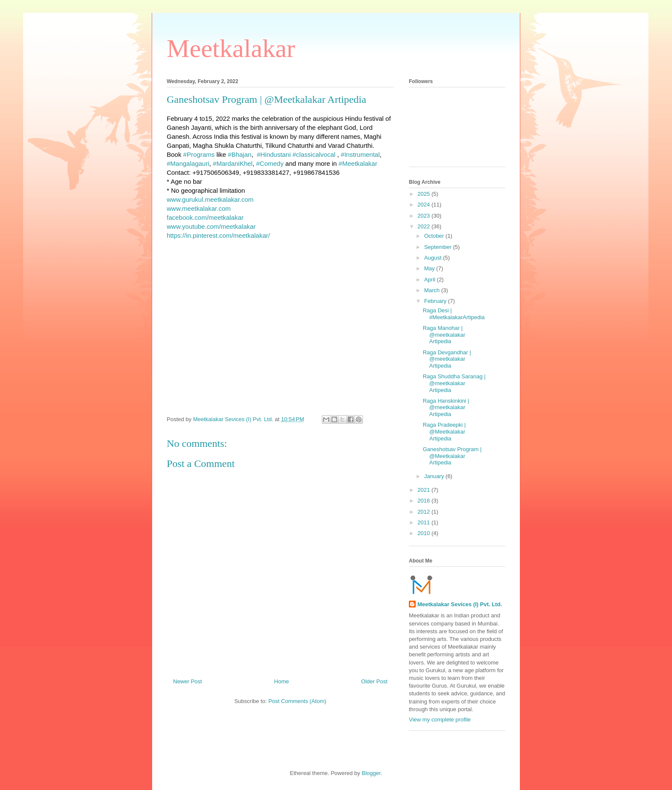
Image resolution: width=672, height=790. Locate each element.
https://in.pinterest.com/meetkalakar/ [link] (218, 235)
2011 (424, 522)
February (436, 301)
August (434, 258)
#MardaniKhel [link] (233, 163)
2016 (424, 501)
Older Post (374, 681)
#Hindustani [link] (274, 154)
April (431, 280)
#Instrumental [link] (360, 154)
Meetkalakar (231, 48)
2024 (424, 205)
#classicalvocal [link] (314, 154)
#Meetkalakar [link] (358, 163)
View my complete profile (440, 720)
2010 (424, 533)
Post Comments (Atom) (297, 701)
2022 (424, 226)
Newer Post (187, 681)
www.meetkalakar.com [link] (199, 208)
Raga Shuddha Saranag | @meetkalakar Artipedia (454, 383)
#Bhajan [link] (240, 154)
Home (282, 681)
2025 (424, 194)
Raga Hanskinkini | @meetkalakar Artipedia (446, 407)
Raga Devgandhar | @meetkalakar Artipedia (447, 359)
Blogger (371, 773)
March (433, 290)
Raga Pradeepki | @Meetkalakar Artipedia (444, 431)
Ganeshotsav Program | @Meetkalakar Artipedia (452, 456)
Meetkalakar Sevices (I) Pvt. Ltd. (460, 604)
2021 (424, 490)
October (435, 236)
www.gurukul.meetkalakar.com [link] (210, 199)
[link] (205, 217)
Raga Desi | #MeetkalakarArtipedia (453, 314)
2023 (424, 216)
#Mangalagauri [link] (188, 163)
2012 (424, 512)
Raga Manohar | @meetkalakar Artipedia (444, 335)
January (435, 476)
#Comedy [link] (270, 163)
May (430, 268)
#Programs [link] (199, 154)
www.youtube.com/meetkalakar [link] (211, 226)
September (439, 247)
